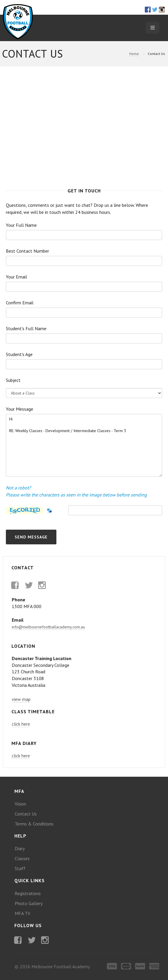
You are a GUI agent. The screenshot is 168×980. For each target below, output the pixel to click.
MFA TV (22, 913)
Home (134, 54)
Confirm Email (20, 303)
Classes (22, 858)
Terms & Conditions (34, 824)
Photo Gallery (29, 903)
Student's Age (19, 354)
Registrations (28, 893)
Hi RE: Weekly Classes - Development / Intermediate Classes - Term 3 (84, 445)
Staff (20, 868)
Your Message (20, 409)
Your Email (16, 277)
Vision (20, 804)
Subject (13, 380)
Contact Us (26, 814)
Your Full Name (21, 225)
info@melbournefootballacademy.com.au (48, 627)
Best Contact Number (27, 251)
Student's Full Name (26, 328)
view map (21, 699)
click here (21, 724)
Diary (20, 848)
